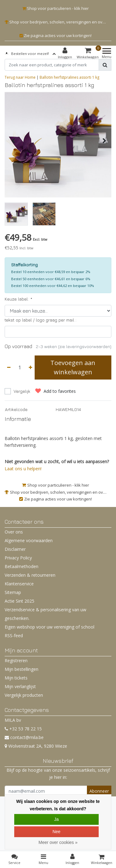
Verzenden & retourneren (30, 575)
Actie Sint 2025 (19, 601)
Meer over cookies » (58, 842)
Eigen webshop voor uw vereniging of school (49, 627)
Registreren (16, 660)
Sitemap (13, 592)
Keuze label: (18, 299)
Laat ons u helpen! (23, 469)
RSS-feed (14, 635)
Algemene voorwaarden (29, 540)
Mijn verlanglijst (20, 686)
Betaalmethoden (21, 566)
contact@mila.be (24, 737)
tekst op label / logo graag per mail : (41, 320)
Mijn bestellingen (21, 669)
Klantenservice (19, 584)
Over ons (14, 532)
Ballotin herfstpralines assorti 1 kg (69, 77)
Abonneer (99, 791)
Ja (56, 819)
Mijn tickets (16, 678)
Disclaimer (15, 549)
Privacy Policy (18, 558)
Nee (57, 832)
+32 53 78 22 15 (23, 729)
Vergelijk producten (24, 695)
